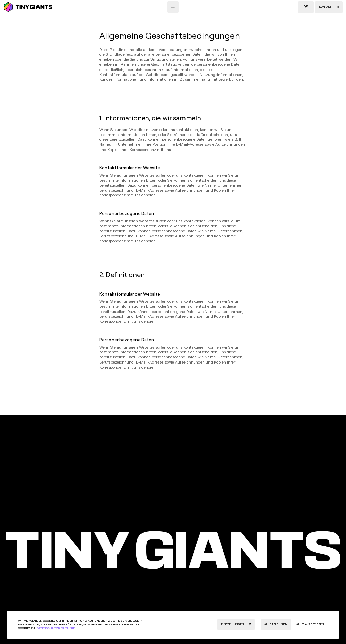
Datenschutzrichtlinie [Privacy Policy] (56, 628)
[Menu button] (173, 7)
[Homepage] (28, 7)
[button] (306, 7)
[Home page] (173, 550)
